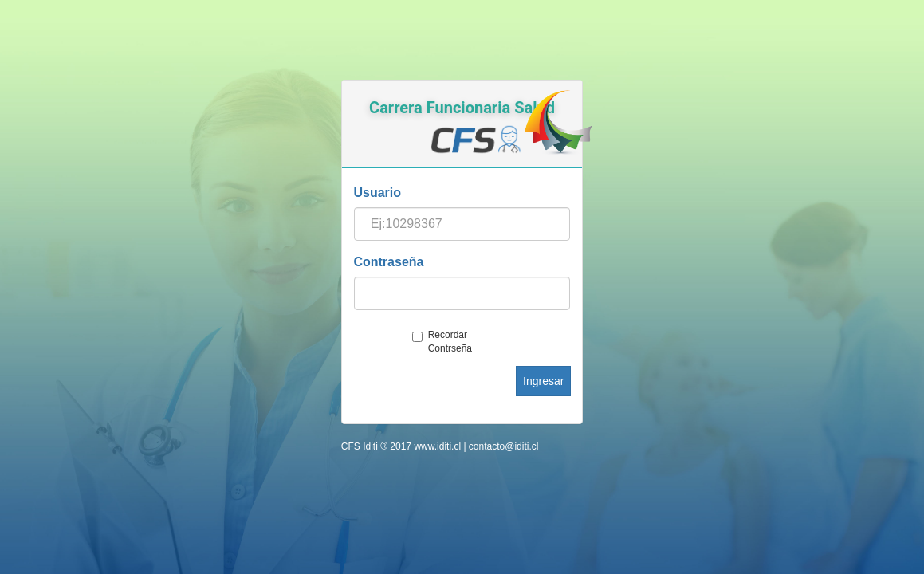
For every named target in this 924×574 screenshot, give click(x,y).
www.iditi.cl (437, 446)
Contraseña (388, 262)
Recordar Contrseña (442, 342)
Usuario (377, 193)
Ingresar (543, 381)
